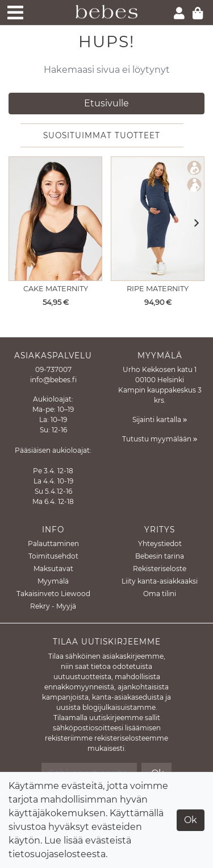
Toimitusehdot (53, 556)
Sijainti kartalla (160, 419)
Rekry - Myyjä (53, 606)
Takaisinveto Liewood (53, 594)
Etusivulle (106, 103)
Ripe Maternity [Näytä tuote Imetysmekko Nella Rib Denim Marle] (158, 289)
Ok (191, 820)
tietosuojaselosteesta (57, 854)
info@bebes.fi (53, 380)
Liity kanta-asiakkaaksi (160, 581)
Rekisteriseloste (160, 569)
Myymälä (53, 581)
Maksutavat (53, 569)
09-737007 (53, 369)
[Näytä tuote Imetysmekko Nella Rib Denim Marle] (158, 219)
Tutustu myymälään (160, 439)
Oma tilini (160, 594)
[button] (193, 224)
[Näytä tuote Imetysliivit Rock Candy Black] (55, 219)
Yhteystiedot (160, 543)
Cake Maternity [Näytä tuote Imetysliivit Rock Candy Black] (56, 289)
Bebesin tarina (160, 556)
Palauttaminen (53, 543)
